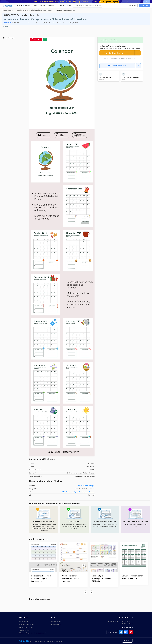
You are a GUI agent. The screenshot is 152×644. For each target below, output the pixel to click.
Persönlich (52, 6)
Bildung (43, 6)
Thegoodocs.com (8, 10)
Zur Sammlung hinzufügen (117, 66)
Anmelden (133, 6)
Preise (69, 6)
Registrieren (145, 6)
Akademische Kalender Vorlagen (42, 10)
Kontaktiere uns (56, 624)
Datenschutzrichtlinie (26, 627)
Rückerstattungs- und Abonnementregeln (33, 633)
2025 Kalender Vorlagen (70, 492)
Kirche (36, 6)
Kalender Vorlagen (22, 10)
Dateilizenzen (24, 622)
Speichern (36, 39)
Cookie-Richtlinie (25, 630)
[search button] (100, 6)
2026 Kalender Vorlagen (87, 492)
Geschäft (28, 6)
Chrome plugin (56, 622)
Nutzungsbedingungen (27, 624)
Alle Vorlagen (9, 38)
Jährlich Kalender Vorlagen (86, 486)
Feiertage (61, 6)
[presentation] (86, 592)
